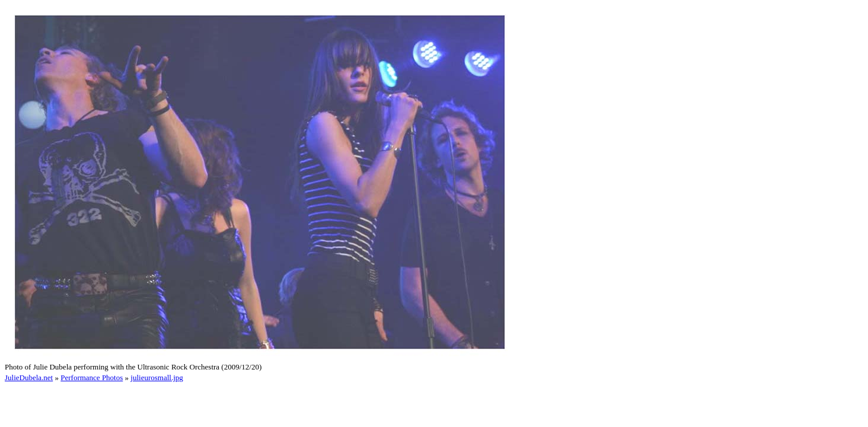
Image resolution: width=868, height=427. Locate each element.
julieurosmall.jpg (157, 377)
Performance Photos (92, 377)
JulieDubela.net (29, 377)
